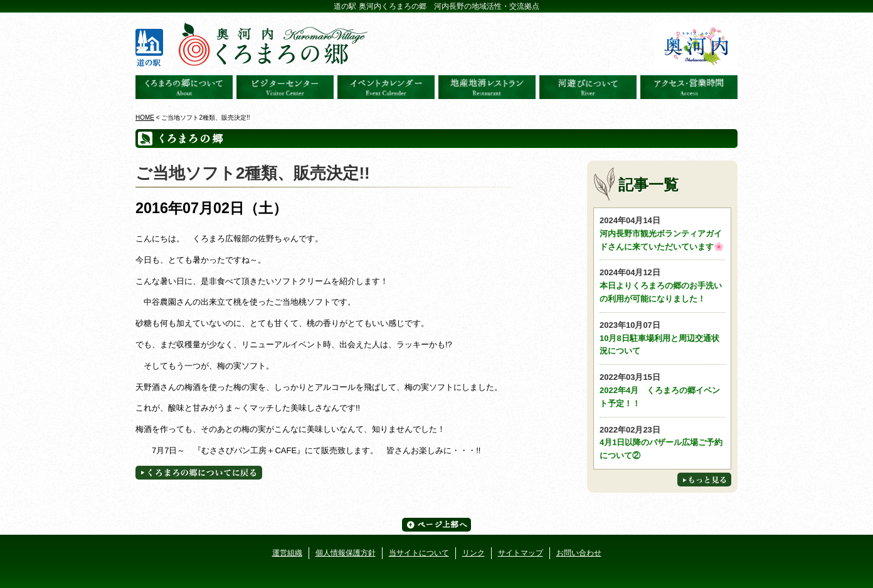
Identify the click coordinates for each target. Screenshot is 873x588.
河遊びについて (588, 87)
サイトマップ (521, 553)
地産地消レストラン (487, 87)
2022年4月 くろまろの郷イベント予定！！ (662, 390)
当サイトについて (419, 553)
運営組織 (287, 553)
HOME (145, 118)
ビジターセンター (285, 87)
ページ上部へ (437, 525)
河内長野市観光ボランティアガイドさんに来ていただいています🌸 (662, 233)
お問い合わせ (579, 553)
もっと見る (704, 480)
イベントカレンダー (386, 87)
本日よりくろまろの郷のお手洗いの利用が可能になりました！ (662, 285)
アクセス (689, 87)
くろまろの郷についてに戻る (199, 473)
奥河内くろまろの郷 (184, 87)
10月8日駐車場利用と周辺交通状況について (662, 338)
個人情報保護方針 (346, 553)
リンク (474, 553)
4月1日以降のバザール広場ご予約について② (662, 442)
